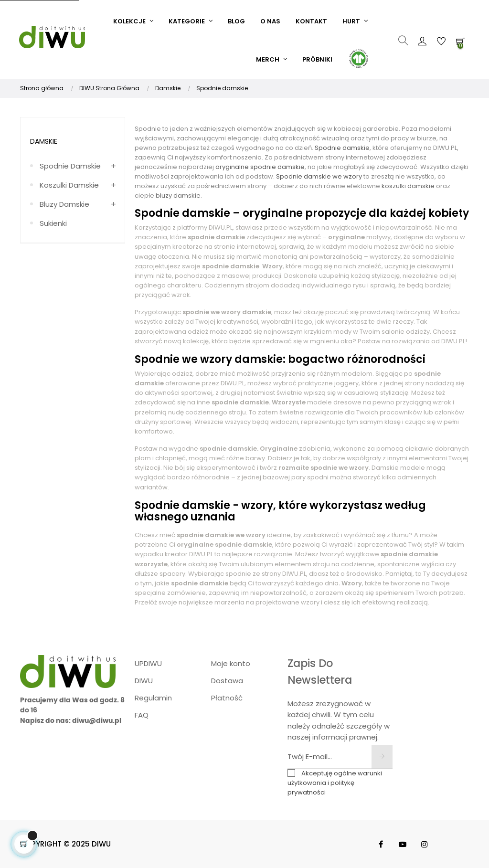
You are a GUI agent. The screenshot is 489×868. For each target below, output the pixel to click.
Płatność (227, 698)
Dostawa (227, 681)
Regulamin (153, 698)
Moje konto (231, 663)
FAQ (142, 715)
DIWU (144, 681)
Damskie (44, 141)
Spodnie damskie (70, 166)
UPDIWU (148, 663)
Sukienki (53, 223)
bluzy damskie (177, 196)
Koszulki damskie (69, 185)
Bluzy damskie (64, 204)
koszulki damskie (407, 186)
